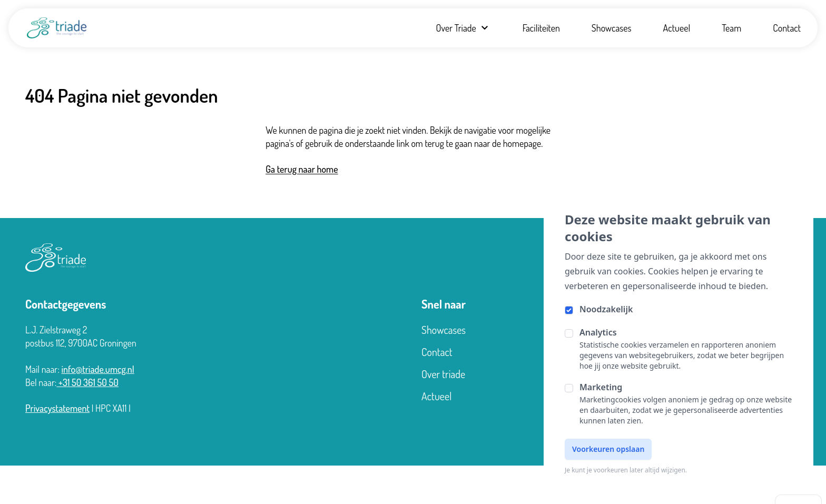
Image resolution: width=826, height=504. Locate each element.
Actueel (677, 28)
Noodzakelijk (606, 309)
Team (731, 28)
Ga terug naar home (302, 169)
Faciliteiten (541, 28)
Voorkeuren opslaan (608, 449)
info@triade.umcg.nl (97, 369)
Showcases (612, 28)
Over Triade (463, 28)
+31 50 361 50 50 (88, 382)
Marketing (601, 387)
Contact (787, 28)
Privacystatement (57, 408)
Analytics (598, 332)
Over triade (443, 374)
